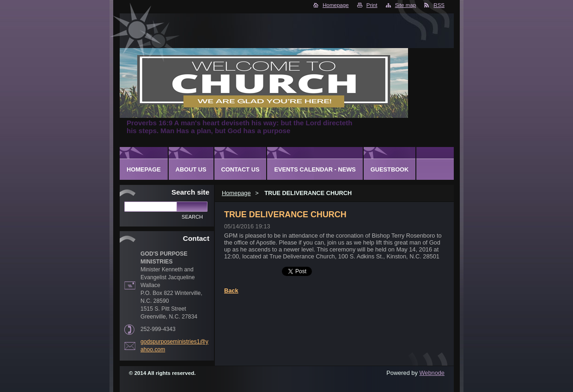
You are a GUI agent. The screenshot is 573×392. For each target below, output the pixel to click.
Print (372, 5)
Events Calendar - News (315, 169)
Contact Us (241, 169)
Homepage (335, 5)
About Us (191, 169)
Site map (405, 5)
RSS (439, 5)
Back (231, 291)
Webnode (432, 373)
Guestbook (390, 169)
